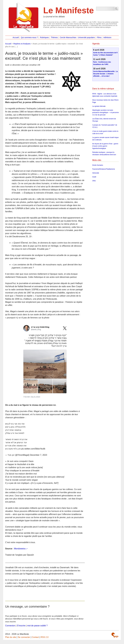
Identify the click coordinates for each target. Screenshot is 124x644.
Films (99, 37)
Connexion (10, 626)
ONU (94, 181)
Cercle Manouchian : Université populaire (77, 37)
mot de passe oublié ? (37, 626)
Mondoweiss (20, 549)
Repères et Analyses (22, 44)
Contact (35, 637)
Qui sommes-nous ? (29, 37)
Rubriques (44, 37)
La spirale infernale (99, 106)
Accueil (16, 37)
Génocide (96, 173)
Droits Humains (98, 165)
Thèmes (54, 37)
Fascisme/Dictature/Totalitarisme (104, 169)
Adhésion (107, 37)
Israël (94, 177)
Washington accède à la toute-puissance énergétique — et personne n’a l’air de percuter (106, 112)
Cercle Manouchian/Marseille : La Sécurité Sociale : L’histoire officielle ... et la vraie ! (105, 74)
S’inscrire (21, 626)
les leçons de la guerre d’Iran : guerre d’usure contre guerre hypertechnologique (105, 146)
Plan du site (11, 637)
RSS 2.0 (45, 637)
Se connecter (24, 637)
